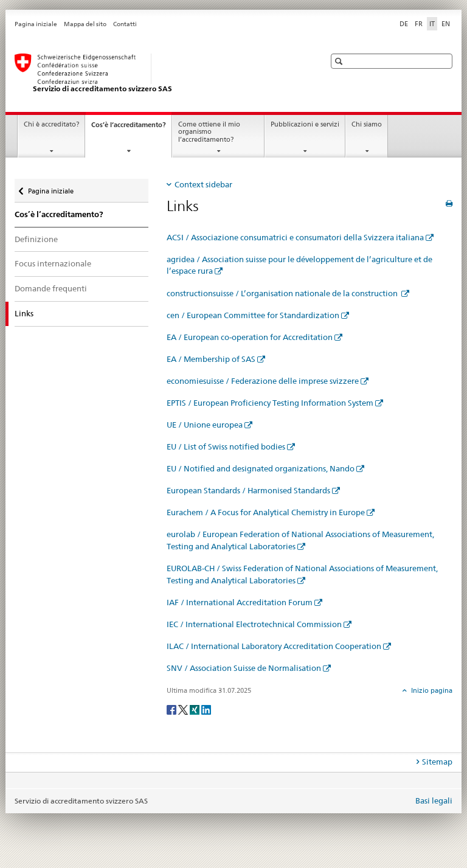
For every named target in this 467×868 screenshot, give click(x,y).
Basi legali (434, 800)
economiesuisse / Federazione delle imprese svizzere (263, 381)
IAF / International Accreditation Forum (240, 602)
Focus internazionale (53, 263)
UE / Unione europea (205, 425)
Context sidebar (203, 184)
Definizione (36, 239)
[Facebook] (172, 709)
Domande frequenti (51, 288)
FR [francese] (419, 24)
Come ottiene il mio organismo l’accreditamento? (209, 132)
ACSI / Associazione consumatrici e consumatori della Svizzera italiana (295, 237)
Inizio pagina (431, 690)
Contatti (125, 24)
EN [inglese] (446, 24)
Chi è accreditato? (51, 124)
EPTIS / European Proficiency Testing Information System (270, 403)
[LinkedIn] (206, 709)
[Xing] (195, 709)
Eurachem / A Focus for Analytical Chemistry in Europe (266, 512)
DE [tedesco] (404, 24)
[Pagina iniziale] (157, 74)
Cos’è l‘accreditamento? (131, 128)
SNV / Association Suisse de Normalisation (244, 668)
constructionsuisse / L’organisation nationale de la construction (283, 293)
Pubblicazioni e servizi (305, 124)
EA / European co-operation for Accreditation (250, 337)
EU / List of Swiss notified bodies (226, 446)
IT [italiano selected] (432, 24)
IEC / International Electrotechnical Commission (254, 624)
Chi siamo (367, 124)
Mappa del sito (85, 24)
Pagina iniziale (36, 24)
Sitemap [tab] (437, 762)
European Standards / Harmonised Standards (248, 490)
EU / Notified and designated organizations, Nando (261, 468)
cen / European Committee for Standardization (253, 315)
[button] (340, 61)
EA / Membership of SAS (211, 359)
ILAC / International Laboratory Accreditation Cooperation (274, 646)
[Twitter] (184, 709)
